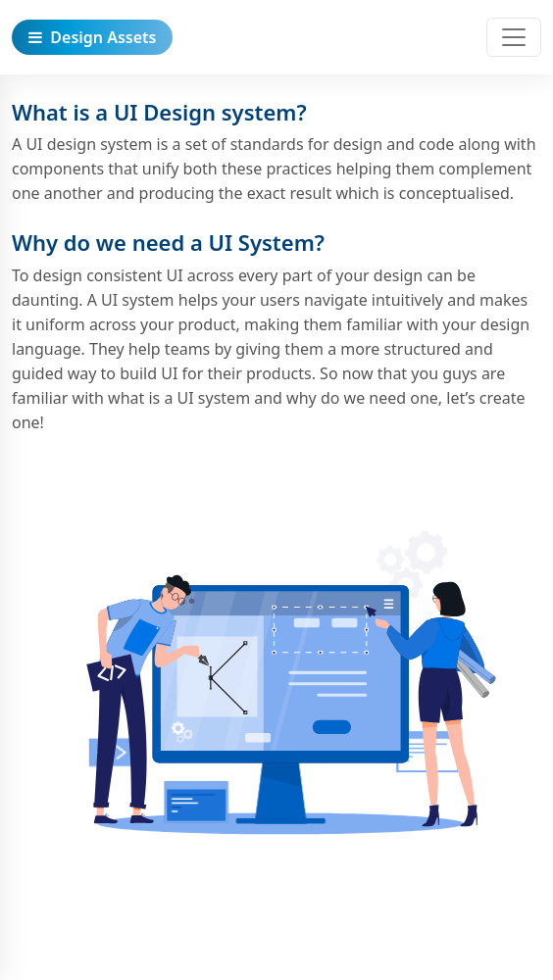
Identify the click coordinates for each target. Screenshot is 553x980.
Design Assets (92, 37)
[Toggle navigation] (514, 37)
